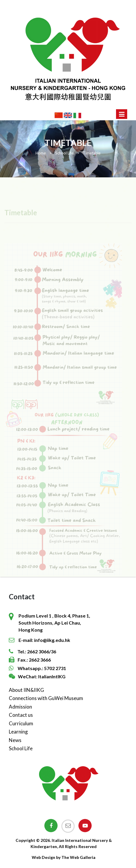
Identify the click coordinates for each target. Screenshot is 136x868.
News (15, 740)
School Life (21, 748)
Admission (20, 707)
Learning (18, 732)
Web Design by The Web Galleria (64, 857)
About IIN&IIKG (26, 690)
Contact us (21, 715)
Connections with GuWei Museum (46, 698)
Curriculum (21, 723)
